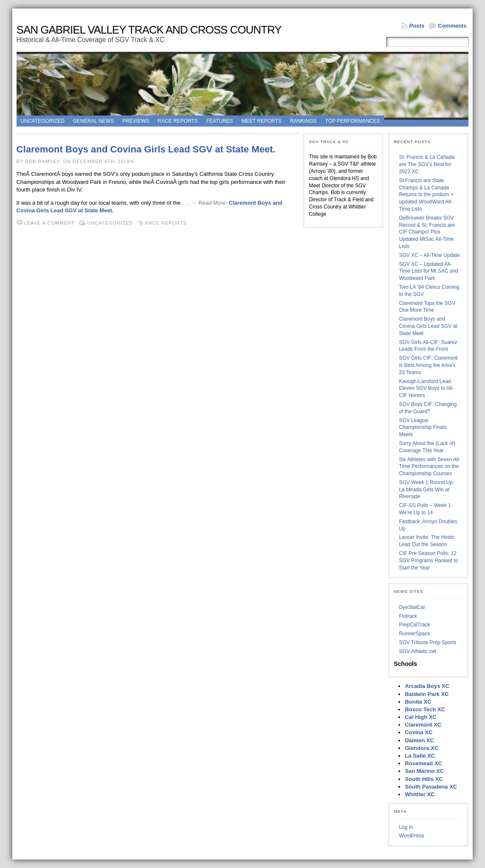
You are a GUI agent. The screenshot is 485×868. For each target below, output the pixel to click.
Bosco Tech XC (425, 709)
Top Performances (353, 121)
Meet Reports (262, 121)
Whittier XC (420, 794)
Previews (136, 121)
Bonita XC (418, 702)
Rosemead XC (423, 763)
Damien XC (419, 740)
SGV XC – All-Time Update (429, 255)
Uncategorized (43, 121)
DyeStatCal (412, 607)
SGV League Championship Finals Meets (423, 428)
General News (93, 121)
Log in (406, 827)
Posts (417, 26)
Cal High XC (420, 717)
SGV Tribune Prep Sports (427, 643)
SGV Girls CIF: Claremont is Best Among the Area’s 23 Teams (428, 365)
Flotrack (408, 616)
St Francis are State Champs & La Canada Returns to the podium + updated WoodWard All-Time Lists (426, 195)
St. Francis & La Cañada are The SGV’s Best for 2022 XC (427, 164)
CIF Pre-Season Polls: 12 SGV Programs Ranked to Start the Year (428, 561)
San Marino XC (424, 771)
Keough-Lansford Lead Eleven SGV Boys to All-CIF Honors (426, 389)
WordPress (411, 836)
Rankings (303, 121)
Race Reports (178, 121)
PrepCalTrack (414, 625)
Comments (452, 26)
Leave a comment (49, 223)
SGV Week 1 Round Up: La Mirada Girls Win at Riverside (426, 490)
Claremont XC (423, 725)
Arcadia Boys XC (427, 686)
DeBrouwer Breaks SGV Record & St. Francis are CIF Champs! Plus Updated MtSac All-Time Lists (427, 232)
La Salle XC (420, 756)
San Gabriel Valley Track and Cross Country (149, 30)
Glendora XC (422, 748)
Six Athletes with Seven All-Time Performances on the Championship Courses (430, 467)
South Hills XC (424, 779)
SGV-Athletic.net (417, 651)
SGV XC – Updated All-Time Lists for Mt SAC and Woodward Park (429, 271)
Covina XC (419, 732)
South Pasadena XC (431, 787)
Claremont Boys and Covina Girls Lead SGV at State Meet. (146, 149)
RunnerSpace (414, 634)
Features (220, 121)
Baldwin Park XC (427, 694)
